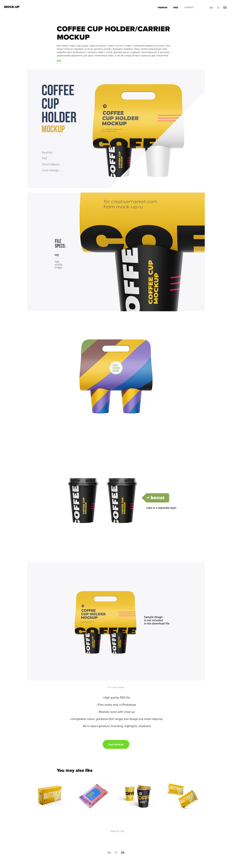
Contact (189, 7)
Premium (162, 8)
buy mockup (116, 744)
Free (176, 8)
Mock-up (12, 7)
